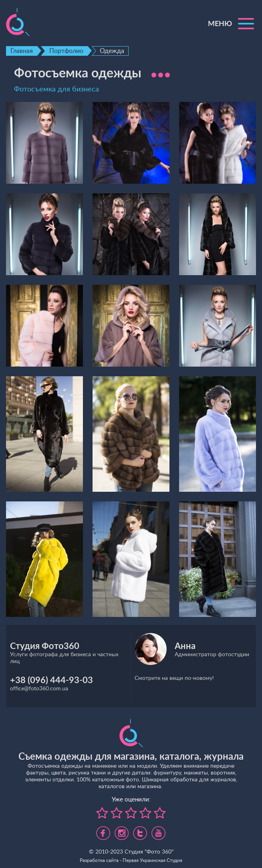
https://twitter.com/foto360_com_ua (140, 830)
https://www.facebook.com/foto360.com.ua (103, 830)
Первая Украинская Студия (152, 860)
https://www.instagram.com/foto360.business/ (122, 830)
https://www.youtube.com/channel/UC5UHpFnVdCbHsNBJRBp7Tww (158, 830)
